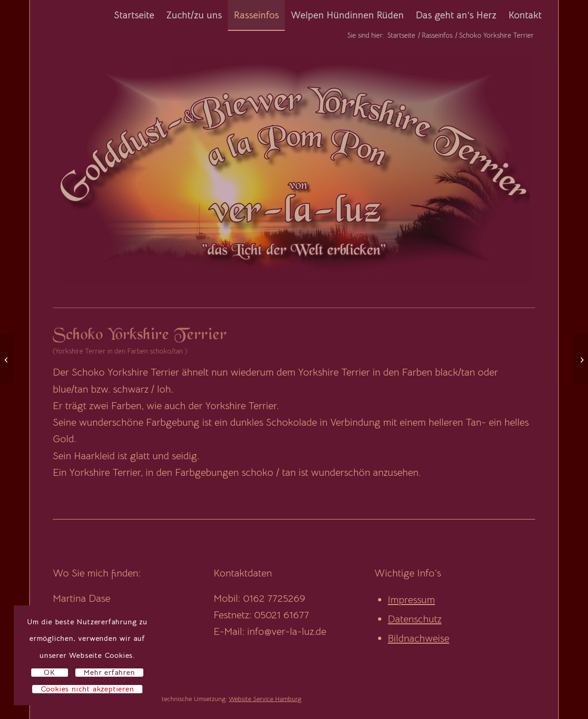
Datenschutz (415, 619)
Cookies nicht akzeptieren (88, 689)
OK (49, 673)
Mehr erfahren (109, 673)
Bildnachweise (418, 638)
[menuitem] (134, 15)
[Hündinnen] (581, 359)
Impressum (411, 600)
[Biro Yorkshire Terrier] (7, 359)
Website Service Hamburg (265, 699)
